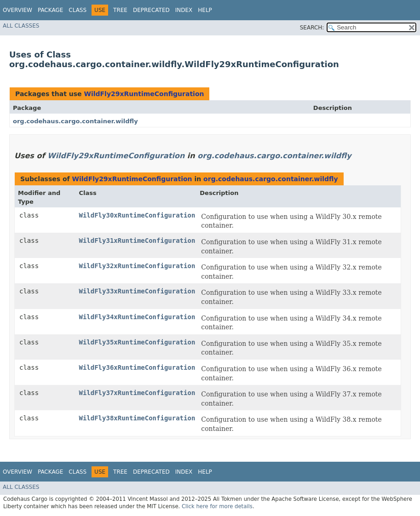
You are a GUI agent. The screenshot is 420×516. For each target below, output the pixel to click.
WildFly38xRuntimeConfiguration (137, 418)
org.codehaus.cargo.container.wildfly (75, 121)
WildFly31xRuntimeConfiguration (137, 241)
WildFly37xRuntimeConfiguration (137, 393)
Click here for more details (217, 506)
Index (184, 10)
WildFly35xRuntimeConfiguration (137, 342)
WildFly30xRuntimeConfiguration (137, 215)
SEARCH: (312, 28)
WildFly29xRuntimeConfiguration (144, 94)
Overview (17, 10)
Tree (120, 10)
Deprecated (151, 10)
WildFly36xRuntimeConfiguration (137, 367)
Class (78, 10)
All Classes (21, 26)
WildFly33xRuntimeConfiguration (137, 291)
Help (205, 10)
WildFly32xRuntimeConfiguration (137, 266)
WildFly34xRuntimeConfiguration (137, 317)
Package (50, 10)
